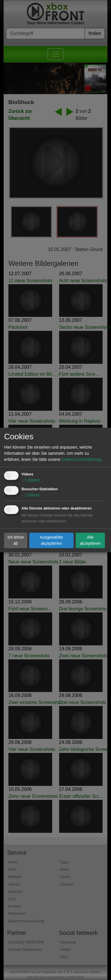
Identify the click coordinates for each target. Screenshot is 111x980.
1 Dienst (30, 480)
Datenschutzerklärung (81, 460)
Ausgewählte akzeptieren (51, 540)
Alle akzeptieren (90, 540)
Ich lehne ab (16, 540)
